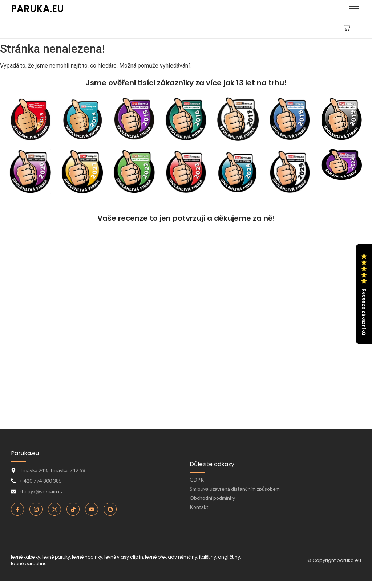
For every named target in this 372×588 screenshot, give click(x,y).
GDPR (197, 480)
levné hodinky (87, 557)
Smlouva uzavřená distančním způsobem (235, 489)
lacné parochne (29, 563)
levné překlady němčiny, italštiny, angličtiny (193, 557)
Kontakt (199, 507)
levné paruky (56, 557)
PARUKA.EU (37, 9)
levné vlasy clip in (124, 557)
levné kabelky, (26, 557)
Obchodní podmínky (212, 498)
